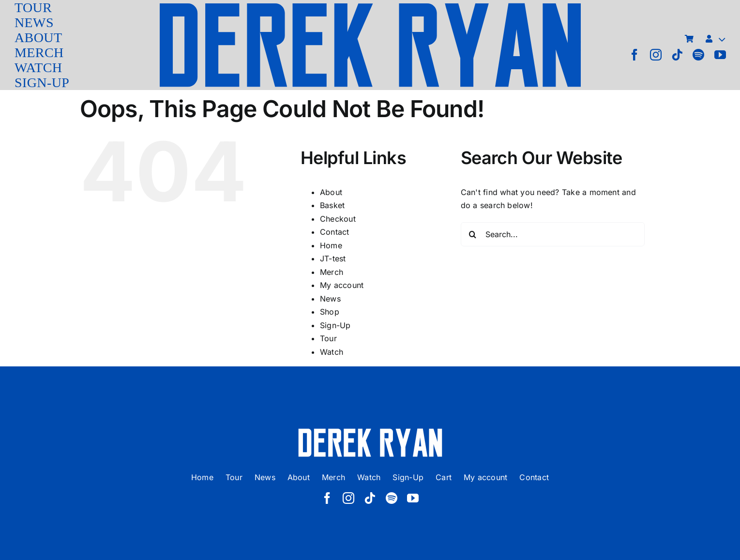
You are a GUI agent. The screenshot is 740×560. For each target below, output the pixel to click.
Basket (332, 205)
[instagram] (656, 55)
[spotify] (698, 55)
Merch (332, 272)
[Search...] (553, 234)
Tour (328, 338)
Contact (335, 232)
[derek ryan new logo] (370, 5)
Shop (330, 312)
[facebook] (634, 55)
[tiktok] (677, 55)
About (331, 192)
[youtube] (720, 55)
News (330, 299)
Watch (332, 352)
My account (342, 285)
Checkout (338, 219)
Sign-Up (335, 325)
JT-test (333, 258)
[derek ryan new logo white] (370, 432)
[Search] (473, 234)
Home (331, 245)
